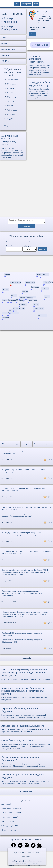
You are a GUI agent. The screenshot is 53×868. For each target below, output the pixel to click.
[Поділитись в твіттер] (33, 847)
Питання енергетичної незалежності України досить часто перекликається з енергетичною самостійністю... (26, 780)
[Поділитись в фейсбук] (14, 846)
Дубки (10, 106)
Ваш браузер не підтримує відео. (27, 264)
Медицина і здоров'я (10, 818)
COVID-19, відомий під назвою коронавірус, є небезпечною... (26, 675)
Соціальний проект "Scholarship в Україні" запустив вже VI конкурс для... (26, 694)
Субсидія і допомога (10, 827)
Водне (10, 119)
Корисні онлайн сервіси (11, 814)
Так (33, 34)
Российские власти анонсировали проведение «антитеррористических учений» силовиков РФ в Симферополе (22, 594)
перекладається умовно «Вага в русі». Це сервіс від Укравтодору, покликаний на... (26, 729)
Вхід (36, 4)
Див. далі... (26, 857)
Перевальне (12, 84)
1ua (17, 4)
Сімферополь (13, 80)
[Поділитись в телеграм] (20, 847)
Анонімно (26, 227)
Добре (10, 93)
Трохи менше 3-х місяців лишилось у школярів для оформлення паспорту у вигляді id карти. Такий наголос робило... (40, 90)
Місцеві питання (8, 822)
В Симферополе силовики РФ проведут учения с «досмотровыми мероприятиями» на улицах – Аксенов (24, 534)
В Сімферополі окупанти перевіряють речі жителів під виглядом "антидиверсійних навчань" (24, 516)
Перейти (42, 250)
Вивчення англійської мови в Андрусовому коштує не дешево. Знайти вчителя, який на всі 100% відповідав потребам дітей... (40, 65)
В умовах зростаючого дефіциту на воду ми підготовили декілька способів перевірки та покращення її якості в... (26, 762)
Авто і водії (6, 805)
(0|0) (50, 460)
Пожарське (12, 97)
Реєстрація (26, 4)
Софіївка (11, 101)
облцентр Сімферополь (9, 28)
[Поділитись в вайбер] (27, 847)
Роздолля (11, 114)
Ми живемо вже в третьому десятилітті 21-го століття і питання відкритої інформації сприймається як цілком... (26, 713)
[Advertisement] (26, 190)
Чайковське (12, 110)
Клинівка (11, 88)
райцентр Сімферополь (9, 20)
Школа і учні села (9, 831)
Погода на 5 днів (40, 45)
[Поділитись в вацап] (40, 847)
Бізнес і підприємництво (12, 809)
